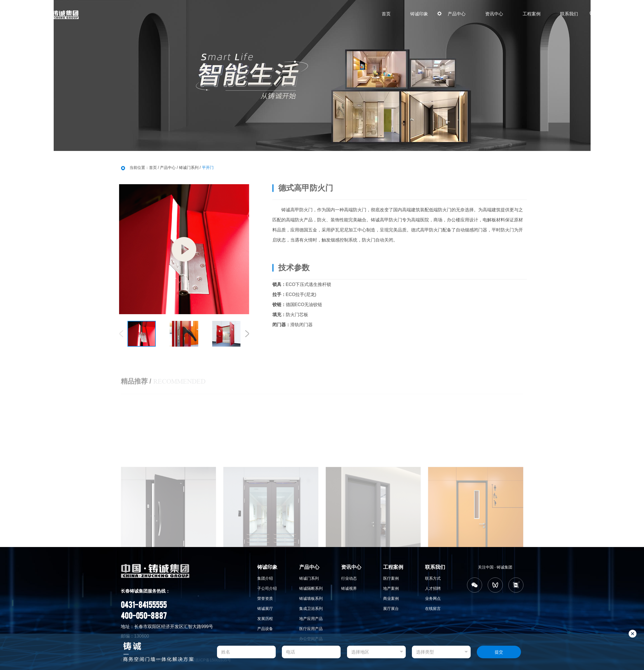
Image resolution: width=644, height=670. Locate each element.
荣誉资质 (265, 598)
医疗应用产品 (311, 629)
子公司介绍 (267, 588)
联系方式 (433, 578)
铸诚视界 (349, 588)
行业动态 (349, 578)
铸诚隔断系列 (311, 588)
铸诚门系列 (189, 168)
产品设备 (265, 629)
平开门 (208, 168)
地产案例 (391, 588)
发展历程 (265, 619)
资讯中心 (494, 14)
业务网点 (433, 598)
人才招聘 (433, 588)
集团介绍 (265, 578)
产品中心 (457, 14)
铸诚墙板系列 (311, 598)
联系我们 (569, 14)
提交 (499, 652)
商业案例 (391, 598)
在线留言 (433, 609)
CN (618, 14)
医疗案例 (391, 578)
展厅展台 (391, 609)
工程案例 (532, 14)
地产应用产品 (311, 619)
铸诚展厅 (265, 609)
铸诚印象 (419, 14)
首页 (386, 14)
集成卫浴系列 (311, 609)
